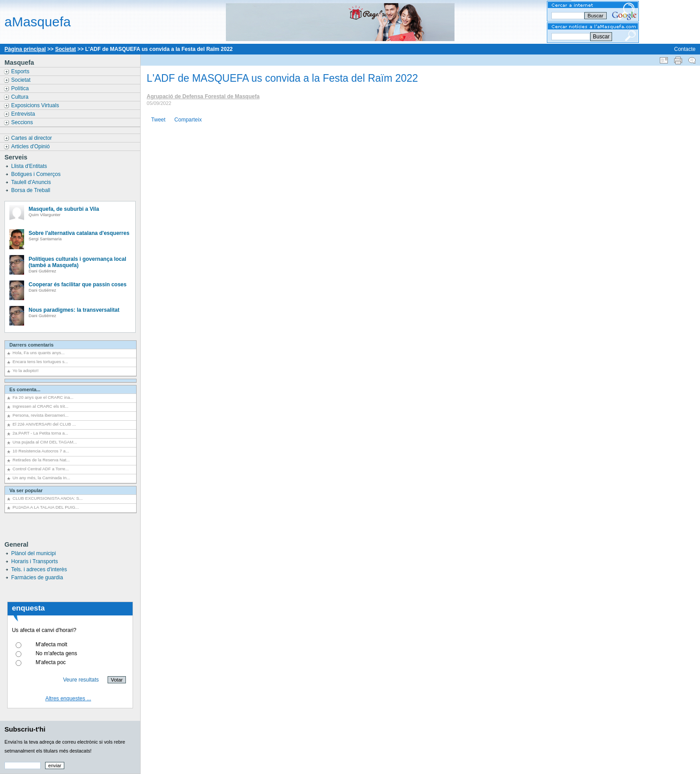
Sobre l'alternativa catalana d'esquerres (79, 233)
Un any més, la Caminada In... (41, 478)
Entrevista (24, 114)
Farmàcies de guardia (37, 577)
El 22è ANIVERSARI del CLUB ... (44, 424)
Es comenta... (25, 389)
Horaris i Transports (35, 561)
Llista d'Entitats (30, 166)
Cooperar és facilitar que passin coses (77, 284)
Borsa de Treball (31, 190)
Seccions (23, 122)
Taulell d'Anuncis (32, 182)
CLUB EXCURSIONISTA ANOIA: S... (48, 498)
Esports (21, 71)
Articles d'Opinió (31, 146)
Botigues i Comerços (37, 174)
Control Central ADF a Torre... (41, 469)
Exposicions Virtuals (36, 105)
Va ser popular (26, 490)
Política (21, 88)
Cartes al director (32, 138)
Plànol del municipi (33, 553)
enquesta (29, 608)
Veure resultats (81, 680)
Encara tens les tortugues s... (40, 362)
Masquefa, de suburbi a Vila (64, 209)
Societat (65, 49)
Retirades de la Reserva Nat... (41, 460)
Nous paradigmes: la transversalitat (74, 310)
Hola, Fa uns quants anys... (39, 353)
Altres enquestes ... (68, 699)
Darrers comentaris (31, 345)
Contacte (685, 49)
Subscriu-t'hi (25, 729)
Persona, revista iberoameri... (40, 415)
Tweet (158, 120)
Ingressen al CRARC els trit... (40, 406)
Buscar (601, 37)
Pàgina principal (25, 49)
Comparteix (188, 120)
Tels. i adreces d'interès (39, 569)
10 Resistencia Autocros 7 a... (41, 451)
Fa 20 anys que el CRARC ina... (43, 397)
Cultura (21, 97)
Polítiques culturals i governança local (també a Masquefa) (77, 262)
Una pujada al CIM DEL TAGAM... (45, 442)
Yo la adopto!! (25, 370)
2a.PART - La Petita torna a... (40, 433)
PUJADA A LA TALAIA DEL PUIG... (46, 507)
